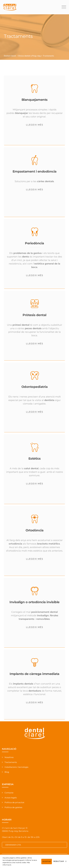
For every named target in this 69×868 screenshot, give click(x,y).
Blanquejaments (35, 100)
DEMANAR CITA (13, 845)
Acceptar (47, 861)
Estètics (35, 459)
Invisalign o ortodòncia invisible (34, 602)
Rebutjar (59, 861)
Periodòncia (34, 243)
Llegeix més (35, 125)
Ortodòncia (34, 530)
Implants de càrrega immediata (34, 674)
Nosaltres (9, 757)
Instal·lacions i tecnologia (16, 767)
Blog (7, 772)
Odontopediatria (35, 387)
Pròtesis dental (34, 315)
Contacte (9, 793)
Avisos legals (11, 798)
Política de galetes (13, 807)
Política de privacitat (14, 802)
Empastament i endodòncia (35, 171)
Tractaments (11, 762)
